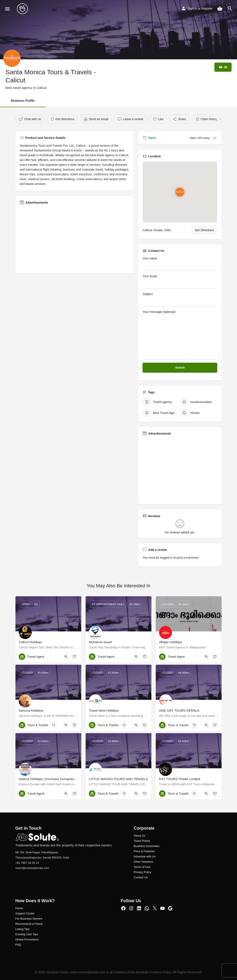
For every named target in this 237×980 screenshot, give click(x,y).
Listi (18, 929)
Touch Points (142, 841)
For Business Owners (29, 919)
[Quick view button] (66, 657)
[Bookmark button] (75, 657)
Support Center (25, 913)
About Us (140, 836)
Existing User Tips (27, 934)
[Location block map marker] (180, 192)
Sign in (192, 8)
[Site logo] (23, 9)
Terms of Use (142, 867)
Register (207, 8)
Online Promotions (27, 939)
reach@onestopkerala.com (32, 868)
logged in (167, 558)
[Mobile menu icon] (7, 9)
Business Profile (23, 101)
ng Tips (25, 929)
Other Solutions (144, 862)
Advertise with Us (145, 856)
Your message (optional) (180, 335)
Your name (180, 264)
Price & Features (144, 851)
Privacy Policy (143, 872)
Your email (180, 282)
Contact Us (141, 877)
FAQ (18, 945)
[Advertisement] (75, 238)
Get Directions (205, 230)
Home (19, 908)
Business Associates (147, 846)
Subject (180, 299)
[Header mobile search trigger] (230, 8)
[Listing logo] (12, 58)
